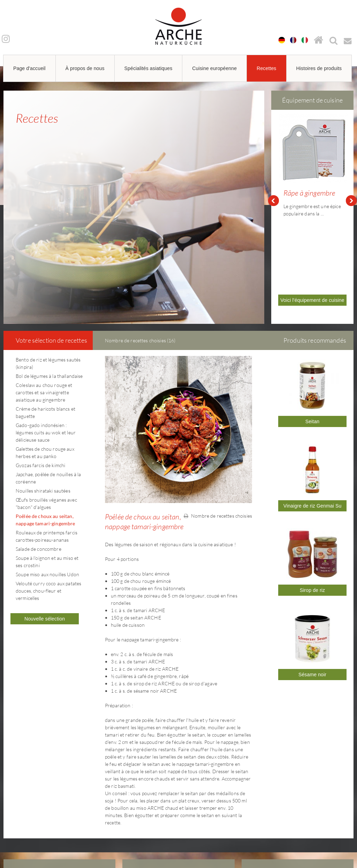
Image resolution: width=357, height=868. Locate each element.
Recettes (266, 68)
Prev (273, 161)
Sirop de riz (313, 510)
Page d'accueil (29, 68)
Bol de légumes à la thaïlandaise (49, 296)
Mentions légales (274, 795)
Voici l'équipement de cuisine (312, 230)
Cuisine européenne (214, 68)
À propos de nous (85, 68)
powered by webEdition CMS (336, 856)
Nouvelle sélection (45, 539)
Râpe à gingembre (309, 193)
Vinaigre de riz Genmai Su (313, 426)
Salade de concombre (39, 469)
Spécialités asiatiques (149, 68)
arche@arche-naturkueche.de (45, 820)
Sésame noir (312, 595)
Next (351, 161)
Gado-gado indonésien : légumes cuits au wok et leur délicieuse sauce (46, 353)
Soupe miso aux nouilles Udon (47, 494)
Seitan (313, 342)
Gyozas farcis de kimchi (40, 385)
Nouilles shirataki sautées (43, 411)
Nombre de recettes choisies (218, 436)
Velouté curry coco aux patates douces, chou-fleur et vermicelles (48, 511)
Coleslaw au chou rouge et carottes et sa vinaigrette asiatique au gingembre (44, 313)
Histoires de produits (319, 68)
